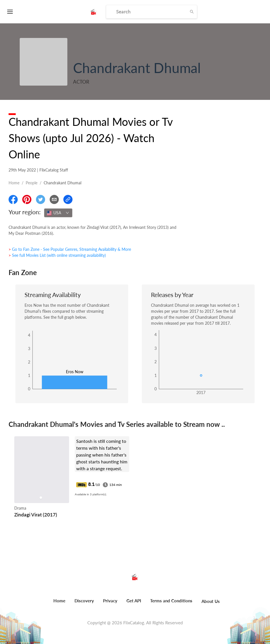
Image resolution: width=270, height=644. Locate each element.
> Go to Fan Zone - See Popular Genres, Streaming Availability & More (70, 249)
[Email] (54, 199)
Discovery (84, 601)
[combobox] (58, 213)
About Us (211, 601)
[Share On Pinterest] (27, 199)
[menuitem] (59, 604)
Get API (134, 601)
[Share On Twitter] (41, 199)
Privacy (110, 601)
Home (14, 183)
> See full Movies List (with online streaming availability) (57, 255)
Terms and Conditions (171, 601)
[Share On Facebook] (13, 199)
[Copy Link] (68, 199)
